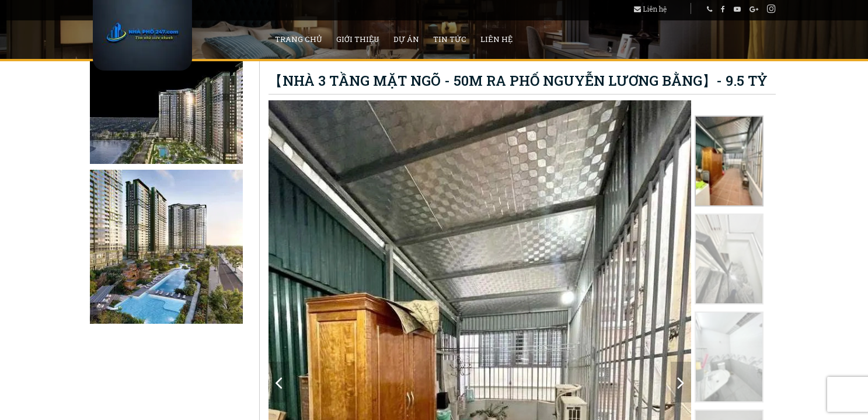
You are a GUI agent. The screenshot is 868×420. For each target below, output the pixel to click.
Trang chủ (299, 39)
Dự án (406, 39)
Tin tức (450, 39)
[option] (729, 161)
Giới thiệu (358, 39)
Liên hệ (650, 9)
